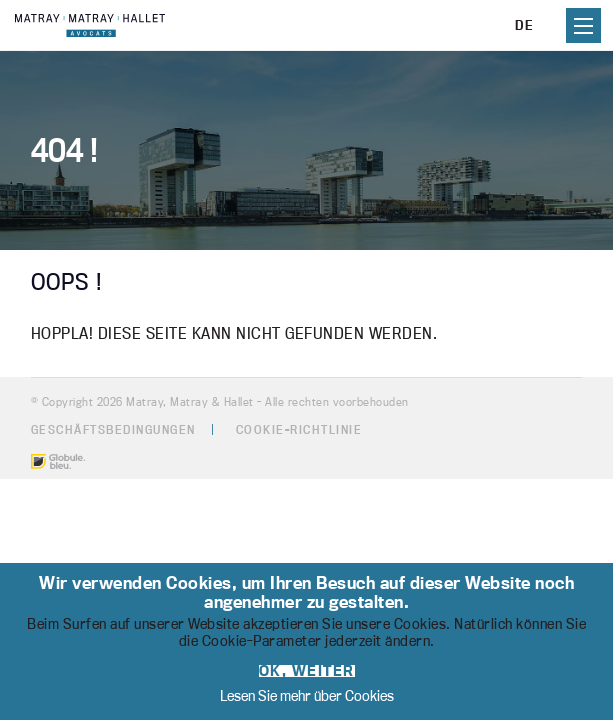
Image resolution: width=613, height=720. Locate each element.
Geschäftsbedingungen (113, 429)
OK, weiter (307, 671)
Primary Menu (583, 25)
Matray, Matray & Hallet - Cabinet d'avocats (90, 25)
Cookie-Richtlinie (299, 429)
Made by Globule (58, 461)
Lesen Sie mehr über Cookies (307, 695)
